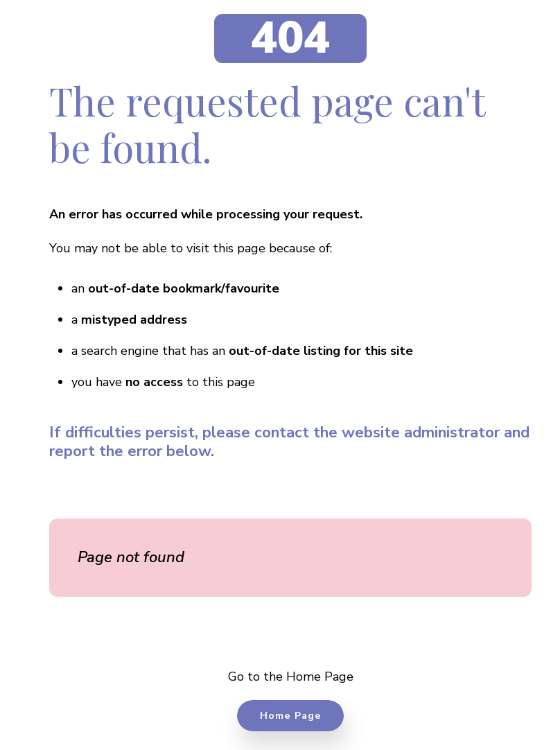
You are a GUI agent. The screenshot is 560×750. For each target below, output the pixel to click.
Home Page (291, 715)
